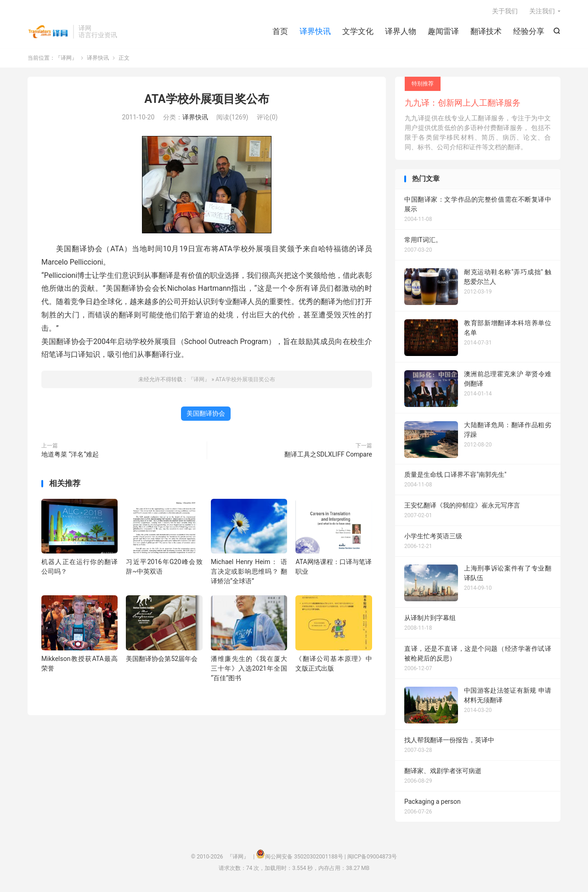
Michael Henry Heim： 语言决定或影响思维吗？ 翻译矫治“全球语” (249, 573)
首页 (280, 32)
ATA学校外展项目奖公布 (206, 100)
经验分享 (529, 32)
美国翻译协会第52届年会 (162, 660)
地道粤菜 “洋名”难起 (70, 456)
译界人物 (401, 32)
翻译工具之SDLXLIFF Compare (328, 456)
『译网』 (48, 33)
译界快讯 (315, 32)
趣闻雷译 (443, 32)
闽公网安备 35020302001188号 (304, 858)
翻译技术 (486, 32)
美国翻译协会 (206, 415)
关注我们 (542, 12)
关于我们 (505, 12)
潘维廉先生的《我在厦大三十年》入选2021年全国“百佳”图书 (249, 669)
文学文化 (358, 32)
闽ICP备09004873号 (372, 858)
